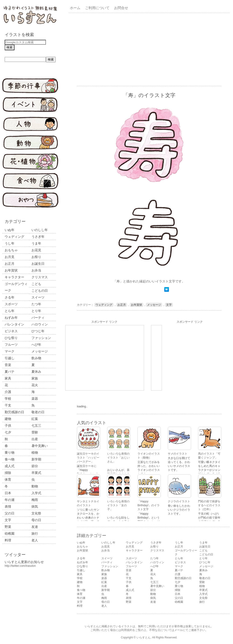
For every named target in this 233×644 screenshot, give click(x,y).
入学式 (36, 493)
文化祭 (36, 513)
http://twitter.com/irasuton (20, 566)
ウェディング (14, 237)
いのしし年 (40, 230)
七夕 (8, 432)
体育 (8, 480)
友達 (35, 527)
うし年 (10, 243)
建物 (8, 419)
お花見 (36, 250)
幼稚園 (10, 533)
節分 (35, 466)
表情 (8, 506)
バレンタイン (14, 324)
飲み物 (36, 358)
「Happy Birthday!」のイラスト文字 (149, 505)
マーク (10, 351)
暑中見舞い (40, 446)
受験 (35, 432)
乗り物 (10, 453)
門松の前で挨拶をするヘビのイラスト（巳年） (209, 505)
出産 (35, 439)
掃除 (8, 473)
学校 (8, 399)
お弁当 (36, 270)
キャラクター (14, 277)
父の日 (10, 513)
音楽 (8, 365)
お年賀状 (11, 270)
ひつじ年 (38, 331)
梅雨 (35, 500)
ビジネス (11, 331)
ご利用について (97, 8)
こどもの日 (40, 291)
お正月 (10, 264)
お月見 (10, 257)
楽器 (35, 399)
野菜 (8, 527)
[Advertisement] (113, 49)
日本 (8, 493)
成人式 (10, 466)
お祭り (36, 257)
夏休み (36, 372)
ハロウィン (40, 324)
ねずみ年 (11, 318)
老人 (35, 540)
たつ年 (36, 304)
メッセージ (40, 351)
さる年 (10, 297)
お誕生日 (38, 264)
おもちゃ (11, 250)
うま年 (36, 243)
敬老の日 (38, 412)
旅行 (35, 533)
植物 (35, 453)
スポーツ (11, 304)
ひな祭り (11, 338)
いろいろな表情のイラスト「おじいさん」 (118, 458)
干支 (8, 405)
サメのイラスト (178, 454)
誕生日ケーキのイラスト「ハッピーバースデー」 (88, 458)
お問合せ (121, 8)
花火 (35, 385)
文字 (8, 520)
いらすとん (144, 637)
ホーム (75, 8)
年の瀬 (10, 500)
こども (36, 284)
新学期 (36, 459)
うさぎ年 (38, 237)
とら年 (10, 311)
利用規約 (127, 630)
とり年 (36, 311)
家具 (8, 378)
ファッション (41, 338)
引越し (10, 358)
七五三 (36, 426)
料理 (8, 540)
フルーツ (11, 345)
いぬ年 (10, 230)
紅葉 (35, 419)
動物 (35, 486)
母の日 (36, 520)
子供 (8, 426)
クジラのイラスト (179, 501)
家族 (35, 378)
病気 (35, 506)
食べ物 (10, 459)
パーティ (38, 318)
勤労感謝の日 (14, 412)
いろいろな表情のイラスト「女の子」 (118, 505)
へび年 (36, 345)
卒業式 (36, 473)
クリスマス (40, 277)
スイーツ (38, 297)
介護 (8, 392)
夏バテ (10, 372)
